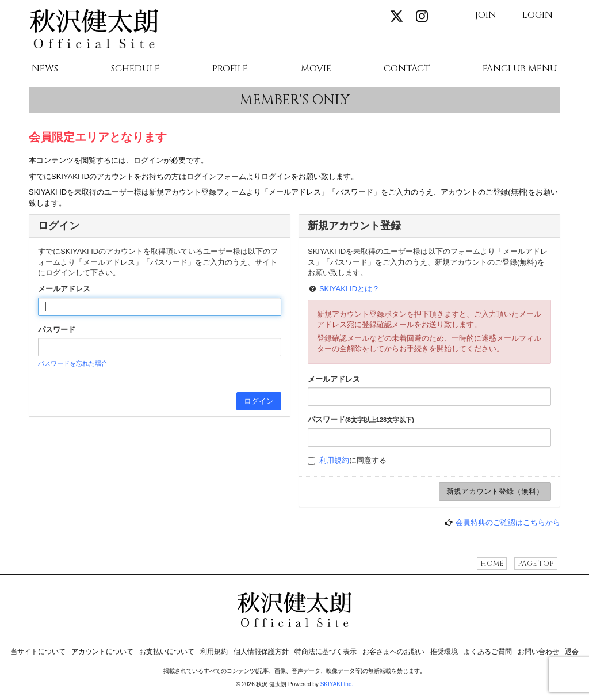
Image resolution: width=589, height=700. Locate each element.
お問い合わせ (538, 652)
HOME (492, 564)
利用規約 (334, 460)
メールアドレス (64, 289)
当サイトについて (38, 652)
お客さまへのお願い (393, 652)
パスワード (57, 330)
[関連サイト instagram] (422, 17)
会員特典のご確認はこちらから (508, 522)
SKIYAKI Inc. (337, 684)
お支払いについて (167, 652)
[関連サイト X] (397, 17)
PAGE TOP (536, 564)
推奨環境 (444, 652)
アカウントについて (102, 652)
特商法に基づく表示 (326, 652)
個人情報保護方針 (261, 652)
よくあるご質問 (488, 652)
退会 (572, 652)
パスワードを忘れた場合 (73, 363)
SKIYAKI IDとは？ (349, 289)
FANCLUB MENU (520, 69)
